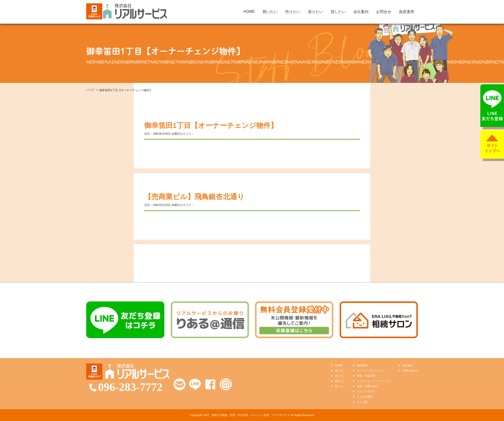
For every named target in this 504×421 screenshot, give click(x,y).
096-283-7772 (130, 387)
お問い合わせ (410, 371)
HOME (249, 11)
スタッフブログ (366, 391)
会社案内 (361, 12)
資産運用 (406, 12)
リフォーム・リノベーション (374, 381)
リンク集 (362, 402)
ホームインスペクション (371, 371)
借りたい (315, 12)
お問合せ (384, 12)
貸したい (338, 12)
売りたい (293, 12)
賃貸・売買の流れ (367, 386)
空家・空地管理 (366, 376)
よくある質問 (365, 397)
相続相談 (362, 365)
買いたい (270, 12)
